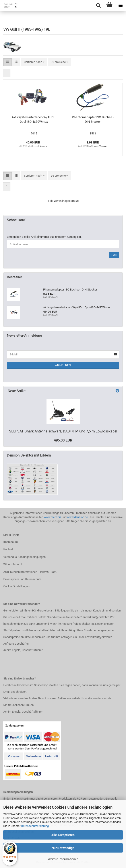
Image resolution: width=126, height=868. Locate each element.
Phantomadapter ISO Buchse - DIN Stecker (93, 119)
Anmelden (63, 365)
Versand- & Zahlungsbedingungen (24, 557)
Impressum (11, 542)
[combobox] (34, 62)
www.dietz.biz (52, 517)
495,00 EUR (63, 440)
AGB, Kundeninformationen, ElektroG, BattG (30, 572)
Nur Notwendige (63, 848)
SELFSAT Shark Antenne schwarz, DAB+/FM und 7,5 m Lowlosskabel (63, 431)
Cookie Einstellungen (16, 586)
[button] (8, 62)
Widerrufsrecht (13, 564)
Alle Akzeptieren (63, 835)
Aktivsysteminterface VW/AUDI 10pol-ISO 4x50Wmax (33, 119)
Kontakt (8, 549)
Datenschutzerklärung (35, 826)
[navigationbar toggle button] (120, 6)
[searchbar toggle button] (98, 6)
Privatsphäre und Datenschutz (22, 579)
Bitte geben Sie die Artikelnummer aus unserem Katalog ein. (44, 237)
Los (114, 255)
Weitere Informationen (63, 859)
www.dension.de (78, 517)
